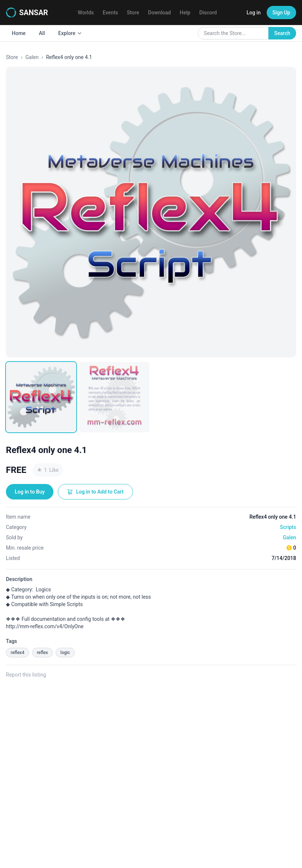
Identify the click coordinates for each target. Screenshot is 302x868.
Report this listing (26, 675)
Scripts (288, 527)
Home (19, 33)
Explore (70, 33)
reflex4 (17, 653)
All (42, 33)
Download (159, 13)
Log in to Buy (30, 492)
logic (65, 653)
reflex (42, 653)
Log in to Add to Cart (95, 492)
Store (133, 13)
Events (110, 13)
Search (282, 33)
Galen (32, 57)
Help (185, 13)
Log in (253, 13)
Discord (208, 13)
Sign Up (281, 13)
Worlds (86, 13)
